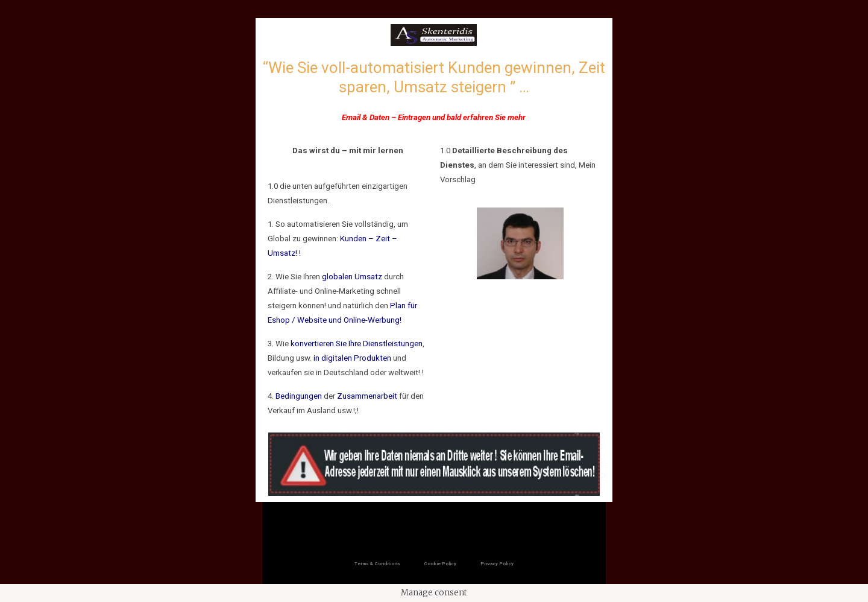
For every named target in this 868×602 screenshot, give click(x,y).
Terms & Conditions (377, 564)
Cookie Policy (440, 564)
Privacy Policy (497, 564)
